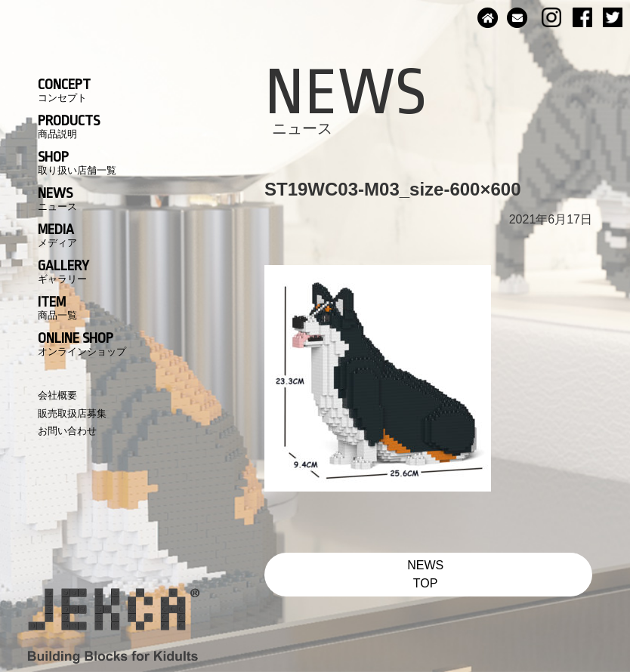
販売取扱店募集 (72, 413)
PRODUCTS (69, 126)
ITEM (57, 307)
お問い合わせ (67, 431)
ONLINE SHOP (82, 344)
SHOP (77, 162)
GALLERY (63, 271)
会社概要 (57, 395)
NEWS (57, 199)
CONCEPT (64, 90)
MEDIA (57, 235)
